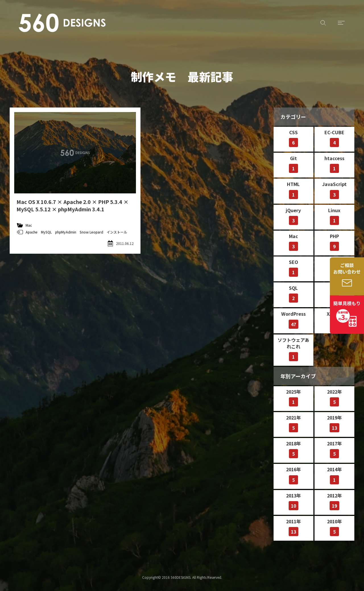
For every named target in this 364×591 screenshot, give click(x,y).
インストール (117, 232)
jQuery (293, 216)
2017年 (334, 449)
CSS (293, 138)
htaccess (334, 164)
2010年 (334, 527)
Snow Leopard (91, 232)
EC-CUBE (334, 138)
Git (293, 164)
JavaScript (334, 190)
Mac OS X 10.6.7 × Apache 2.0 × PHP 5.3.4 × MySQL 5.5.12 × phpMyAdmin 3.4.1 (73, 205)
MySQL (46, 232)
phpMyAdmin (66, 232)
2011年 (293, 527)
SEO (293, 268)
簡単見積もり (347, 311)
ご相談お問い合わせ (347, 268)
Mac (29, 225)
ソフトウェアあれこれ (293, 349)
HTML (293, 190)
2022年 (334, 397)
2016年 (293, 475)
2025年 (293, 397)
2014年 (334, 475)
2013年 (293, 501)
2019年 (334, 423)
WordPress (293, 319)
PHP (334, 242)
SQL (293, 294)
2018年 (293, 449)
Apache (32, 232)
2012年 (334, 501)
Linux (334, 216)
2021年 (293, 423)
